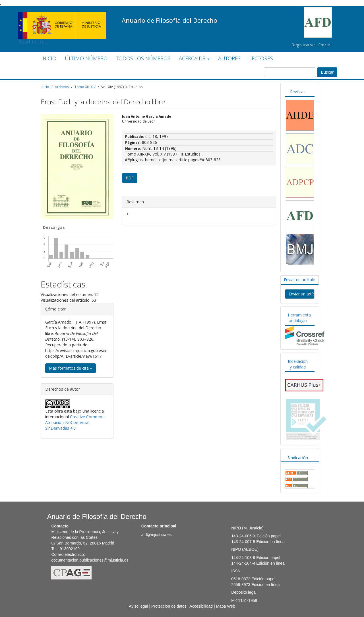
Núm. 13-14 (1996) (159, 148)
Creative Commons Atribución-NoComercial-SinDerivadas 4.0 (75, 422)
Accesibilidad (201, 606)
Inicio (45, 87)
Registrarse (303, 45)
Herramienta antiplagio (299, 318)
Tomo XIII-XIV (85, 87)
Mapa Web (225, 606)
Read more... (62, 16)
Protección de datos (169, 606)
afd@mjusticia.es (157, 535)
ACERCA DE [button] (194, 58)
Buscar (327, 72)
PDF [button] (130, 178)
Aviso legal (138, 606)
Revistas (298, 92)
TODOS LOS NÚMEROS (143, 58)
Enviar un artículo (300, 280)
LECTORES (261, 58)
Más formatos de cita (71, 368)
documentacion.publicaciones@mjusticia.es (90, 560)
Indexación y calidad (298, 364)
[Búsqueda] (290, 72)
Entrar (324, 45)
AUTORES (229, 58)
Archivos (62, 87)
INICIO (49, 58)
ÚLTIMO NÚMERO (86, 58)
